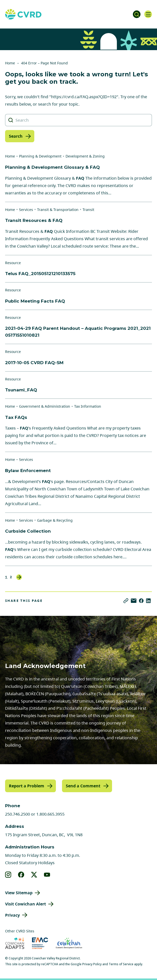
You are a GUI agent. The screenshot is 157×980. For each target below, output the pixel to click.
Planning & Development (40, 156)
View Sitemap (19, 893)
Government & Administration (45, 406)
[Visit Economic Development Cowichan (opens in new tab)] (69, 943)
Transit (88, 210)
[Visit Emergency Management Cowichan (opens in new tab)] (40, 943)
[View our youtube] (47, 875)
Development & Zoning (85, 156)
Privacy (12, 915)
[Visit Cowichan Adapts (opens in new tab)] (15, 943)
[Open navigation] (148, 14)
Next (19, 577)
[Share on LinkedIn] (148, 601)
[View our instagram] (8, 875)
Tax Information (88, 406)
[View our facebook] (21, 875)
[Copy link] (126, 601)
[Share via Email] (134, 601)
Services (26, 210)
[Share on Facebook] (141, 601)
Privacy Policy (92, 964)
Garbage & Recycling (55, 520)
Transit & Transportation (58, 210)
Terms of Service (121, 964)
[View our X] (34, 875)
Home (10, 63)
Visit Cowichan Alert (26, 904)
